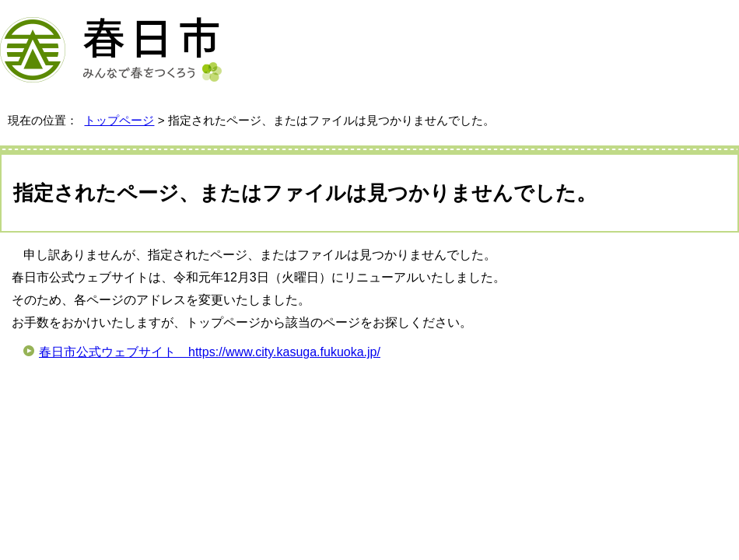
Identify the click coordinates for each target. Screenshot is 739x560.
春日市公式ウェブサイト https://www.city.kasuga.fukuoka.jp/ (210, 352)
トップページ (119, 120)
